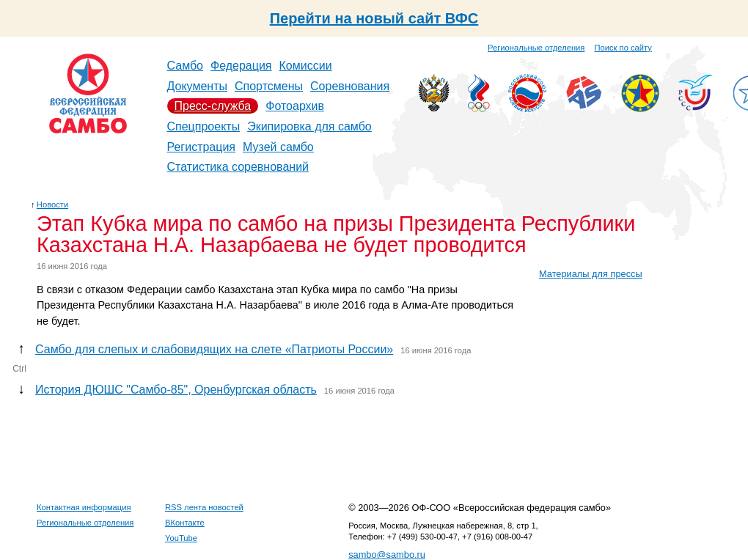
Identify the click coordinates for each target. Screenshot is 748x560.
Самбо (186, 66)
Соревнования (350, 86)
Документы (197, 86)
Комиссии (306, 66)
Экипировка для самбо (309, 126)
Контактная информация (84, 507)
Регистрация (202, 147)
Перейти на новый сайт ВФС (374, 18)
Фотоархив (295, 106)
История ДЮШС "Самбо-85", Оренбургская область (176, 390)
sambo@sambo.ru (387, 555)
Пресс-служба (213, 106)
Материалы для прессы (591, 274)
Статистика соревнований (238, 167)
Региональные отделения (536, 48)
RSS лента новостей (204, 507)
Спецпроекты (204, 126)
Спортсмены (269, 86)
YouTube (181, 538)
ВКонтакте (185, 523)
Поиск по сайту (623, 48)
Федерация (241, 66)
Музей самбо (278, 147)
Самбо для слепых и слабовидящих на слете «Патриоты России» (214, 349)
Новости (52, 205)
